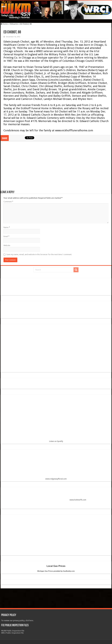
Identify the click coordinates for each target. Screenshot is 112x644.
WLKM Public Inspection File (13, 631)
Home (4, 24)
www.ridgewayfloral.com (56, 466)
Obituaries (14, 24)
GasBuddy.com (69, 571)
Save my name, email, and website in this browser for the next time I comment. (39, 254)
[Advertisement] (56, 167)
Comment (8, 202)
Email (6, 236)
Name (7, 227)
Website (7, 245)
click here (29, 620)
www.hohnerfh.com (78, 500)
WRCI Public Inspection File (12, 633)
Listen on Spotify (56, 420)
